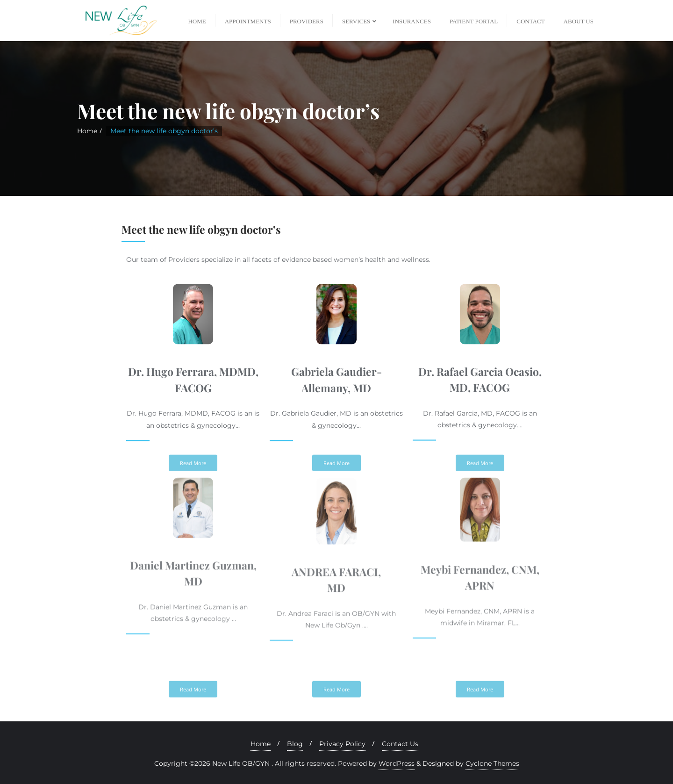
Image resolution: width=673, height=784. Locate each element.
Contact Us (400, 744)
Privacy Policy (342, 744)
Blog (295, 744)
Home (87, 131)
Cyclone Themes (492, 763)
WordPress (397, 763)
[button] (193, 701)
